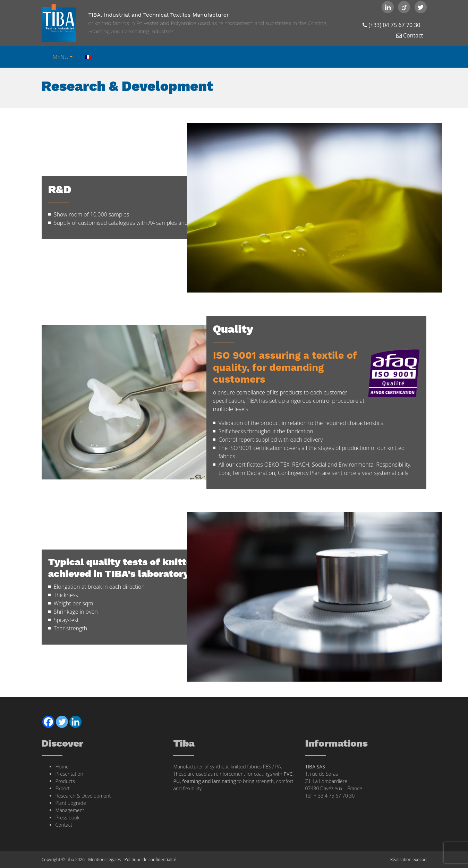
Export (63, 788)
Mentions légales (104, 860)
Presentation (69, 774)
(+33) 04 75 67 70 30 (391, 25)
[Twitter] (62, 722)
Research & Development (83, 796)
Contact (410, 35)
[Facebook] (48, 722)
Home (62, 767)
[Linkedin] (75, 722)
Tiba (59, 23)
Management (70, 810)
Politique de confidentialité (150, 860)
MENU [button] (61, 57)
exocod (420, 860)
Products (65, 781)
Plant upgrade (71, 803)
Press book (68, 818)
